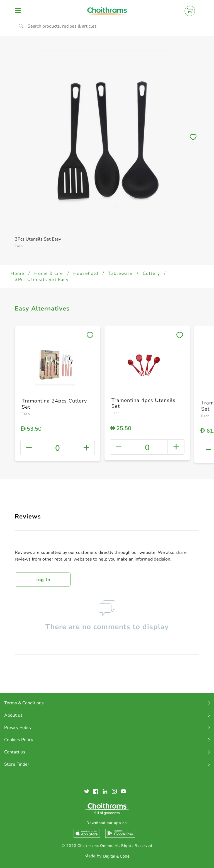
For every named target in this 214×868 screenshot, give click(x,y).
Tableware (121, 273)
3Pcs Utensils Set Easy (42, 280)
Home (17, 273)
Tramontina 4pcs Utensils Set (144, 403)
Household (86, 273)
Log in (43, 580)
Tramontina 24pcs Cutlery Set (54, 404)
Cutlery (151, 273)
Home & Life (49, 273)
